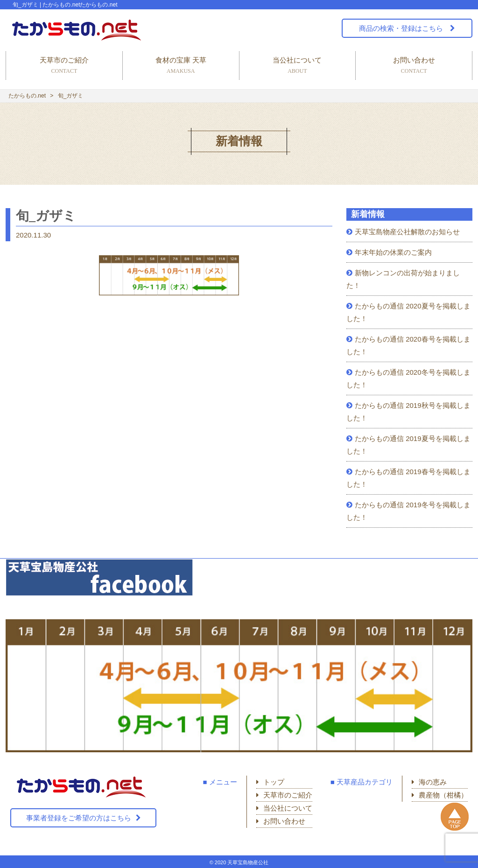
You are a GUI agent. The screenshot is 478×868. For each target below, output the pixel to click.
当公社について (298, 66)
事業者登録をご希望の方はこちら (79, 818)
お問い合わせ (414, 66)
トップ (274, 782)
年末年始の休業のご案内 (393, 252)
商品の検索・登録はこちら (402, 28)
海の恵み (433, 782)
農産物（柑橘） (443, 795)
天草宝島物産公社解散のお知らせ (407, 232)
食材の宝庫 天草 (181, 66)
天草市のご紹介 (64, 66)
